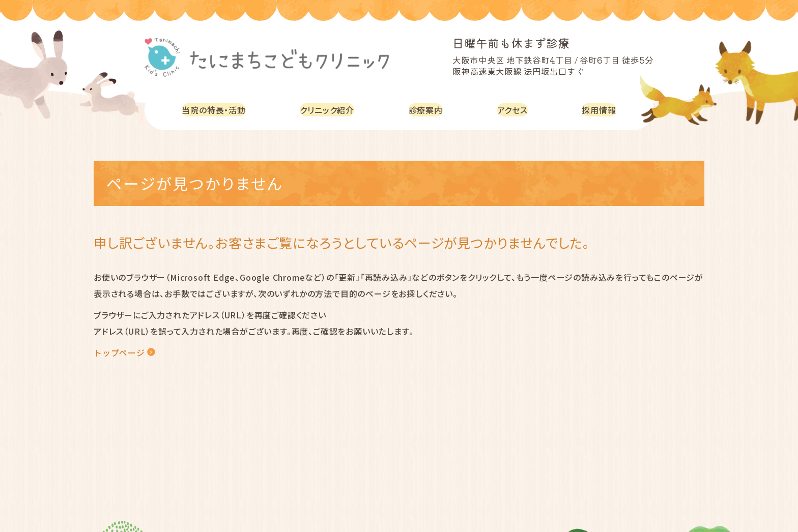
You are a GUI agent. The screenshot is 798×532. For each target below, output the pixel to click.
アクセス (516, 110)
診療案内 (431, 110)
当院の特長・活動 (216, 110)
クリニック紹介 (333, 110)
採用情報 (600, 110)
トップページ (119, 352)
